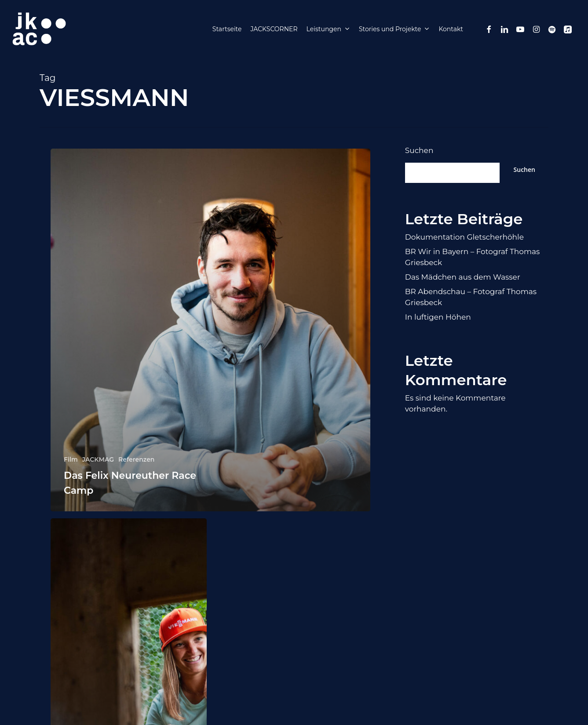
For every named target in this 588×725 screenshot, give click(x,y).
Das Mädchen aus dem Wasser (463, 277)
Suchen (419, 150)
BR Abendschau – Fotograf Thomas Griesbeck (471, 297)
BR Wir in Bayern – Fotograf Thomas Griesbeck (473, 257)
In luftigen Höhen (438, 317)
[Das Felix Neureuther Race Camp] (210, 330)
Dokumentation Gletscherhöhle (464, 237)
